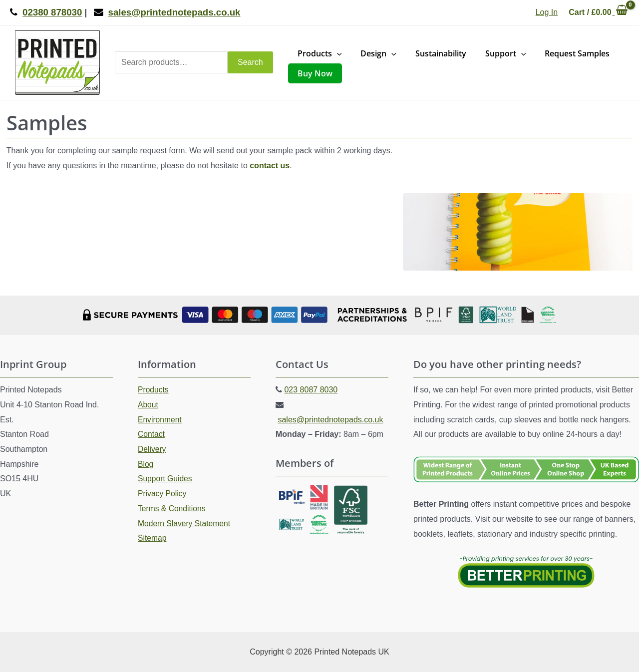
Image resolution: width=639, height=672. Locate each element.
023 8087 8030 (311, 390)
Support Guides (165, 479)
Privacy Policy (163, 494)
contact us (270, 166)
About (148, 405)
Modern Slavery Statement (185, 523)
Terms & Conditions (172, 508)
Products (154, 390)
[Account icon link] (547, 12)
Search (250, 62)
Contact (152, 434)
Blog (146, 464)
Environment (160, 420)
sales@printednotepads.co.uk (330, 420)
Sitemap (153, 538)
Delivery (152, 449)
